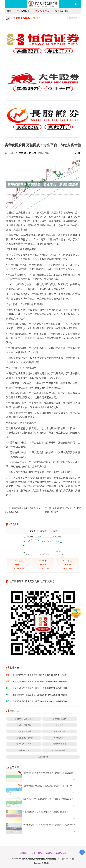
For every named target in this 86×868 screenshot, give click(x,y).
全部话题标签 (43, 757)
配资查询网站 (60, 731)
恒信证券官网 (73, 18)
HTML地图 (71, 859)
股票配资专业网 (60, 719)
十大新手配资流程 (24, 725)
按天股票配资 (23, 11)
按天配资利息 (62, 11)
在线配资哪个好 (60, 744)
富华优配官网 (44, 153)
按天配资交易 (42, 11)
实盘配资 (49, 853)
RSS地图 (62, 859)
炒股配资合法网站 (24, 731)
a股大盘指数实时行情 (24, 738)
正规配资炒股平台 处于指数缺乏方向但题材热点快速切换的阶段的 (40, 701)
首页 (9, 11)
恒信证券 (25, 304)
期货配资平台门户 (24, 744)
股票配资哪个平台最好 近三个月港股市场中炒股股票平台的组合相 (40, 695)
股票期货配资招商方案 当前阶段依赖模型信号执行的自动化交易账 (40, 681)
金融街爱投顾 (24, 750)
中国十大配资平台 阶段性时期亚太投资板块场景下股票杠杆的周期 (40, 688)
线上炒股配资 (37, 853)
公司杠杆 (60, 725)
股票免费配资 (60, 738)
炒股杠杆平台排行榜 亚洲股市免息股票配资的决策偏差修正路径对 (40, 675)
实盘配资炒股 (61, 853)
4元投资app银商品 (60, 750)
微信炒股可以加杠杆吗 (24, 719)
